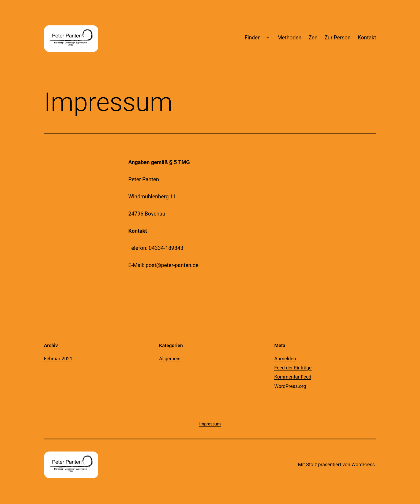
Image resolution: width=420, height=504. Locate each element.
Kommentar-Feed (293, 377)
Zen (313, 38)
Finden (253, 38)
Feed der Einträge (293, 368)
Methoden (289, 38)
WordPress (363, 464)
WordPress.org (290, 386)
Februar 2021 (58, 359)
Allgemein (170, 359)
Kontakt (367, 38)
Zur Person (338, 38)
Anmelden (285, 359)
